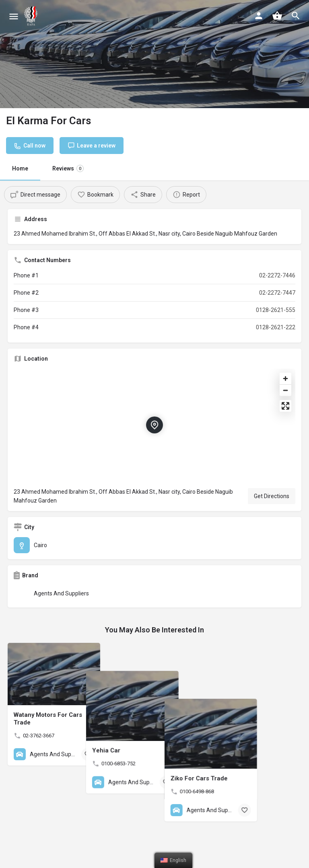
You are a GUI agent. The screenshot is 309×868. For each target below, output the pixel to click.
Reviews (68, 168)
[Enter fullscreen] (285, 406)
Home (20, 168)
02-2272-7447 (277, 293)
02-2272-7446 (277, 275)
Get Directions (272, 496)
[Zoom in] (285, 379)
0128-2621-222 (276, 327)
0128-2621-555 (276, 310)
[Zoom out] (285, 390)
